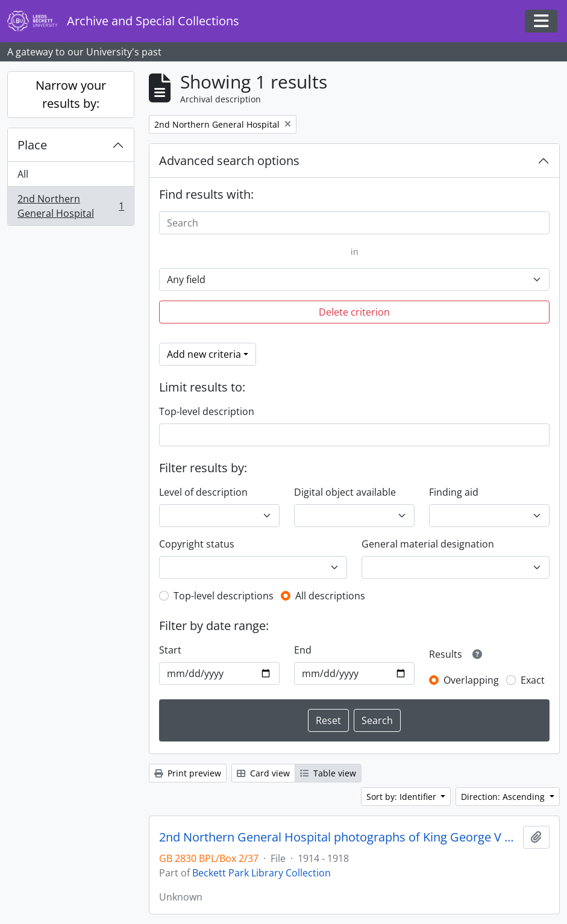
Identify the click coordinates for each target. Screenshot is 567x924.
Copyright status (197, 544)
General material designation (428, 544)
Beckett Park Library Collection (262, 873)
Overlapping (471, 680)
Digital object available (345, 492)
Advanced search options (229, 161)
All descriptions (330, 596)
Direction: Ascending (504, 797)
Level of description (203, 492)
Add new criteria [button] (204, 354)
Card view (263, 773)
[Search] (354, 223)
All (23, 174)
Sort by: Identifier (403, 797)
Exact (533, 680)
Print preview (188, 773)
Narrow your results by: (71, 94)
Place (32, 145)
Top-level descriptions (224, 596)
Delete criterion (354, 312)
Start (170, 650)
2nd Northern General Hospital (70, 206)
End (303, 650)
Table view (328, 773)
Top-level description (207, 411)
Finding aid (454, 492)
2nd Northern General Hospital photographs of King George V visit (339, 837)
